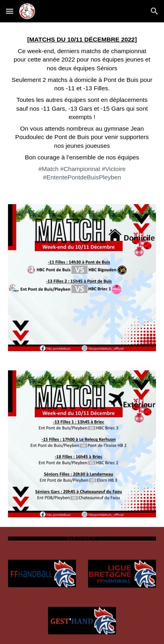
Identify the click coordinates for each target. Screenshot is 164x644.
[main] (82, 108)
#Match (48, 169)
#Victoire (114, 169)
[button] (10, 11)
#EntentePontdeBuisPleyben (82, 177)
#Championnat (80, 169)
